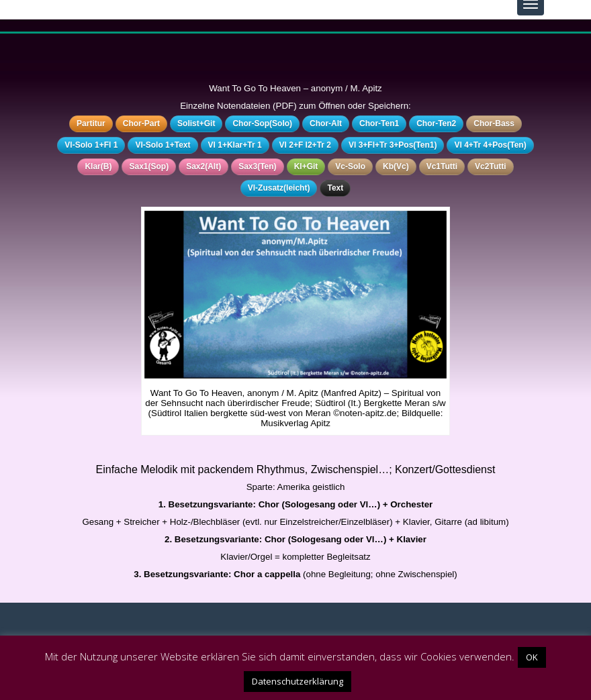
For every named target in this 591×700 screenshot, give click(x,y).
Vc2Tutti (490, 166)
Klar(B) (98, 166)
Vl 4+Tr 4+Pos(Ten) (490, 145)
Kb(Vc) (396, 166)
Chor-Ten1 (379, 123)
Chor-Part (141, 123)
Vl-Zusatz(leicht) (279, 188)
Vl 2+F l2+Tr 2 (305, 145)
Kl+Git (306, 166)
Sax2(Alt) (203, 166)
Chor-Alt (326, 123)
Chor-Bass (494, 123)
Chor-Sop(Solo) (262, 123)
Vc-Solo (350, 166)
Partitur (91, 123)
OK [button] (532, 657)
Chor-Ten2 (436, 123)
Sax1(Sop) (149, 166)
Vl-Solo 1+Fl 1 (91, 145)
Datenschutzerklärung (298, 681)
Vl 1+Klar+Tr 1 (235, 145)
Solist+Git (196, 123)
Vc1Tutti (442, 166)
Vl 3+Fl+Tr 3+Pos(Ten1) (393, 145)
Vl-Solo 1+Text (163, 145)
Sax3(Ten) (257, 166)
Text (335, 188)
